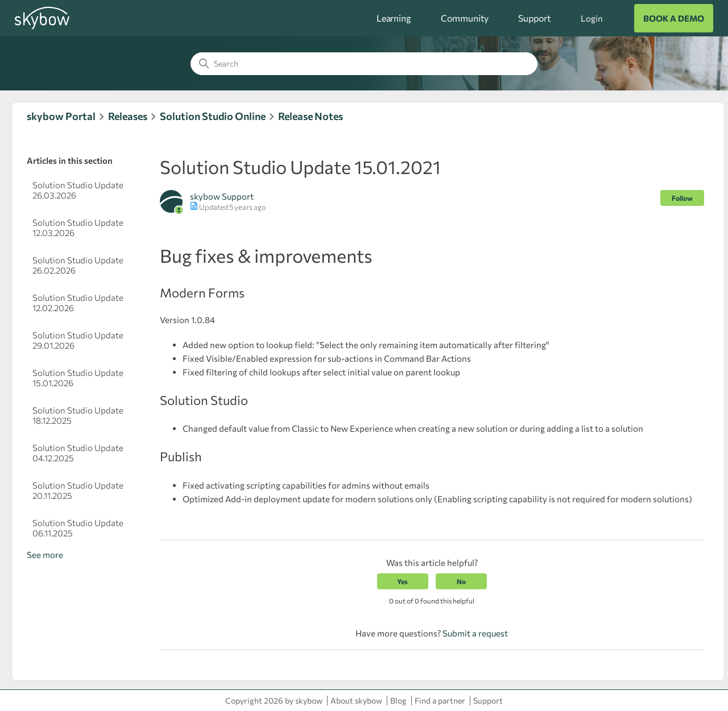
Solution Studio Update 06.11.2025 (78, 528)
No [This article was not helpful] (461, 581)
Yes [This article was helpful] (402, 581)
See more (45, 555)
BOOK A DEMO (674, 18)
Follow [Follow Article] (682, 198)
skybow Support (222, 196)
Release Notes (311, 116)
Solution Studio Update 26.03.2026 (78, 190)
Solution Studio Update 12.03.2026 (78, 228)
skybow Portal (61, 116)
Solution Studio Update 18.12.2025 (78, 415)
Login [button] (591, 18)
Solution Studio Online (213, 116)
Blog (398, 700)
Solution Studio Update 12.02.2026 (78, 303)
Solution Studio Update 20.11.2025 (78, 490)
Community (465, 18)
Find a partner (440, 700)
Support (535, 18)
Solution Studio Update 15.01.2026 (78, 378)
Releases (128, 116)
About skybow (356, 700)
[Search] (364, 64)
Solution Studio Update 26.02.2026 (78, 265)
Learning (394, 18)
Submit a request (475, 633)
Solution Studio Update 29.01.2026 (78, 340)
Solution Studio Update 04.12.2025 (78, 453)
